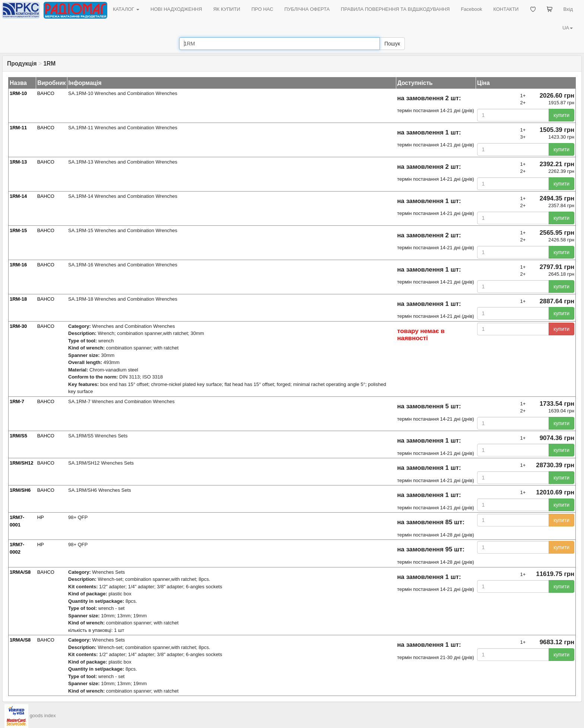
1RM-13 (18, 162)
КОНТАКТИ (506, 9)
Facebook (471, 9)
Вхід (568, 9)
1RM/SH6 (20, 490)
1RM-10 (18, 93)
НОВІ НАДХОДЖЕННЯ (176, 9)
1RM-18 (18, 299)
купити (561, 115)
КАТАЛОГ (126, 9)
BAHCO (46, 93)
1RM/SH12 (22, 463)
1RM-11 (18, 128)
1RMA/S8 (20, 572)
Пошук (392, 44)
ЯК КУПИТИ (227, 9)
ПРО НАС (262, 9)
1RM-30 (18, 326)
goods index (43, 716)
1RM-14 (18, 196)
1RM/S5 (18, 436)
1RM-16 (18, 265)
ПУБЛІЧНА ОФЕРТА (307, 9)
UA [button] (568, 28)
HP (41, 517)
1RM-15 (18, 230)
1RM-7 (17, 401)
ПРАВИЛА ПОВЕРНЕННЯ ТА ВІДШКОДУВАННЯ (395, 9)
